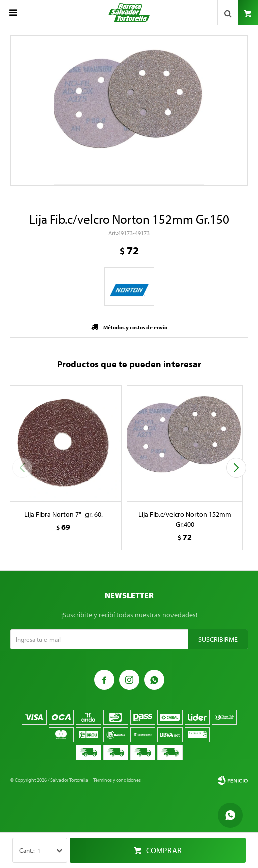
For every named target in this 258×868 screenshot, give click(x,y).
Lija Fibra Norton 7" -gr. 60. (63, 514)
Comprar (164, 850)
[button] (236, 468)
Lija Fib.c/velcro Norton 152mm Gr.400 (185, 519)
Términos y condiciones (117, 780)
